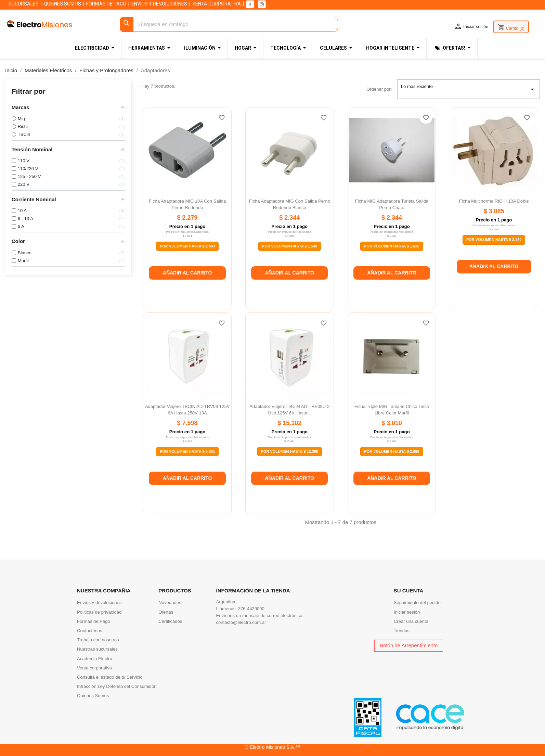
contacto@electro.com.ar (241, 622)
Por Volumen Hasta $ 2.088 (392, 451)
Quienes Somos (93, 696)
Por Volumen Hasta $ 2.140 (494, 240)
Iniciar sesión (407, 612)
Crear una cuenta (411, 621)
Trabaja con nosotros (98, 640)
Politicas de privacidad (99, 612)
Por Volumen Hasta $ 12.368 (290, 451)
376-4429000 (251, 609)
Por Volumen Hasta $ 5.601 (187, 451)
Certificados (170, 621)
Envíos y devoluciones (99, 603)
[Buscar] (229, 24)
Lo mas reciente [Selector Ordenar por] (469, 89)
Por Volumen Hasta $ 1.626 (392, 246)
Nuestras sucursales (97, 649)
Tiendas (402, 631)
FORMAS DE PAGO (106, 4)
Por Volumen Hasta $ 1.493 (187, 246)
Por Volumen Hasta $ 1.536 (290, 246)
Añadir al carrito (187, 273)
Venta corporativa (94, 668)
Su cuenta (408, 591)
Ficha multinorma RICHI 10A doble (494, 201)
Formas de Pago (94, 621)
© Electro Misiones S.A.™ (273, 747)
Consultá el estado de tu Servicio (110, 677)
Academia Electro (95, 659)
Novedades (170, 603)
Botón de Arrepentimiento (409, 645)
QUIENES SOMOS (62, 4)
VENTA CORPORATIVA (217, 4)
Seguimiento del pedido (417, 603)
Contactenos (90, 631)
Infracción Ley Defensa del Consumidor (116, 686)
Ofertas (166, 612)
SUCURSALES (24, 4)
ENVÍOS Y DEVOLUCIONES (159, 4)
